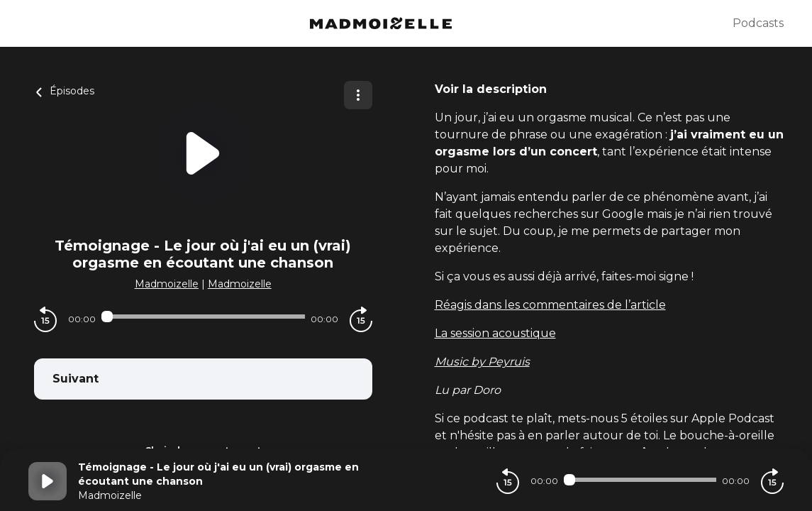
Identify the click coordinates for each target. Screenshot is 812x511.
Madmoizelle (167, 284)
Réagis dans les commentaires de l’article (550, 305)
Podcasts (758, 23)
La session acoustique (495, 333)
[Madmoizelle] (380, 23)
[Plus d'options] (358, 95)
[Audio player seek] (203, 317)
